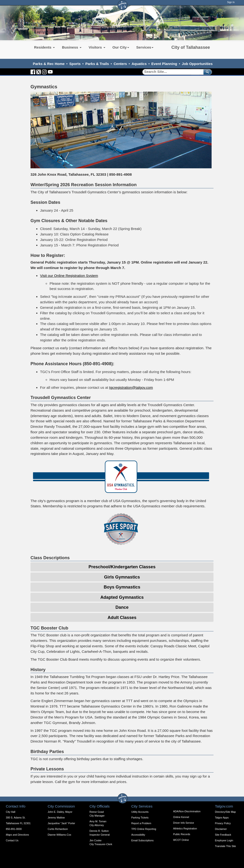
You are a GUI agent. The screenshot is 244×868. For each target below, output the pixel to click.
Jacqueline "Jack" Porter (61, 823)
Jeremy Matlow (56, 818)
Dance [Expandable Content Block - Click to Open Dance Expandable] (122, 607)
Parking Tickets (140, 818)
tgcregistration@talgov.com (131, 387)
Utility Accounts (140, 812)
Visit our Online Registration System (69, 276)
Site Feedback (223, 835)
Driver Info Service (184, 823)
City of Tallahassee (191, 47)
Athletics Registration (185, 828)
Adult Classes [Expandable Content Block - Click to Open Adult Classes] (122, 617)
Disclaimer (221, 829)
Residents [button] (44, 47)
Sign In (231, 2)
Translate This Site (225, 846)
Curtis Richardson (58, 829)
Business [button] (72, 47)
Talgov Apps (222, 818)
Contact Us (12, 840)
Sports (75, 64)
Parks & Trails (97, 64)
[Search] (171, 72)
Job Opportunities (197, 64)
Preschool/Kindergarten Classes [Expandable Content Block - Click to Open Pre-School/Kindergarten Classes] (122, 567)
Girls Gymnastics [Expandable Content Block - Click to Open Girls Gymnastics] (122, 577)
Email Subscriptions (142, 840)
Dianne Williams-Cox (59, 835)
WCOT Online (181, 840)
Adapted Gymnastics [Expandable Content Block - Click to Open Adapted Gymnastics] (122, 597)
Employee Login (224, 840)
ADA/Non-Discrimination (187, 811)
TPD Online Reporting (144, 829)
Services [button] (145, 47)
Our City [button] (121, 47)
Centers (120, 64)
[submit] (207, 72)
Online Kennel (181, 817)
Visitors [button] (97, 47)
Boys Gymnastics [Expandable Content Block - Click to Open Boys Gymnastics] (122, 587)
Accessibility (138, 835)
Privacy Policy (223, 823)
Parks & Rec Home (49, 64)
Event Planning (164, 64)
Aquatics (139, 64)
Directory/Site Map (225, 812)
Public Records (182, 834)
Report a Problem (141, 823)
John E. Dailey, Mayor (60, 812)
